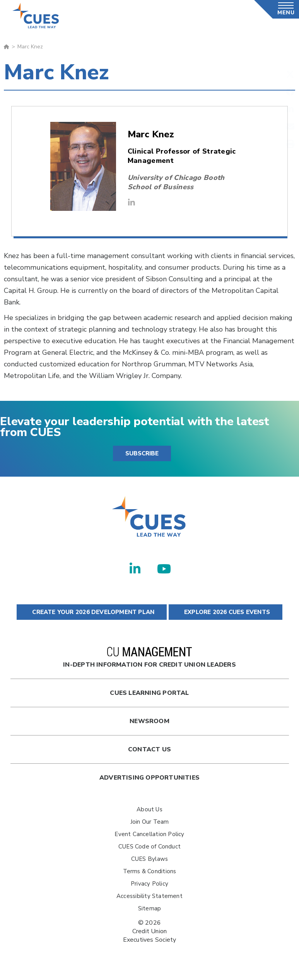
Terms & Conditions (150, 871)
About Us (149, 809)
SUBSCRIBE (142, 453)
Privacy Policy (149, 884)
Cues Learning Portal (149, 693)
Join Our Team (150, 822)
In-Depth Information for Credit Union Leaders (149, 658)
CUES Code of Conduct (149, 847)
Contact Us (149, 749)
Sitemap (149, 908)
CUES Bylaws (149, 859)
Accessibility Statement (149, 896)
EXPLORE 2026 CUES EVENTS (226, 612)
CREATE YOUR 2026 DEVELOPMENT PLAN (92, 612)
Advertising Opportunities (149, 778)
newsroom (149, 721)
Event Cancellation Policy (149, 834)
